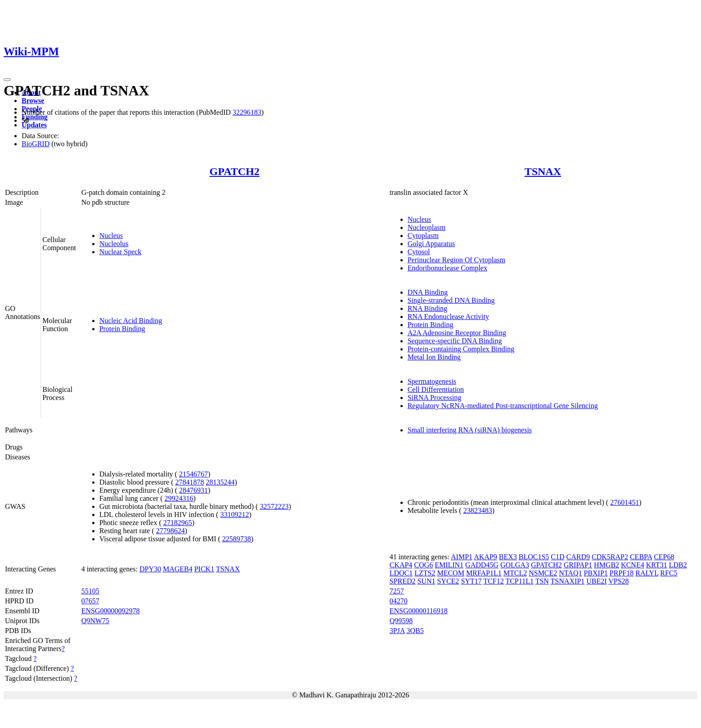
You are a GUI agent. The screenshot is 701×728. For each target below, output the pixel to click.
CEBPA (641, 557)
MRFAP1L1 (484, 573)
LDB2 (678, 565)
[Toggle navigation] (7, 80)
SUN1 (426, 581)
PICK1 (204, 569)
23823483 (478, 510)
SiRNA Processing (435, 398)
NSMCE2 (543, 573)
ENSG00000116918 (419, 611)
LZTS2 (425, 573)
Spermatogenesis (432, 381)
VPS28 (618, 581)
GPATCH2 (235, 171)
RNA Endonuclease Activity (448, 317)
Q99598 (401, 621)
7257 (397, 591)
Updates (34, 125)
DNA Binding (428, 292)
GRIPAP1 (578, 565)
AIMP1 (462, 557)
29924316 (179, 498)
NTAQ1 (570, 573)
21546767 (193, 474)
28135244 (220, 482)
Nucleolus (114, 244)
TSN (542, 581)
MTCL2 (515, 573)
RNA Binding (427, 308)
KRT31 (657, 565)
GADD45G (482, 565)
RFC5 (669, 573)
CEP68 (664, 557)
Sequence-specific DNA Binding (455, 341)
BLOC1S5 (534, 557)
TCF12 (493, 581)
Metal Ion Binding (434, 357)
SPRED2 (403, 581)
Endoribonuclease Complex (447, 268)
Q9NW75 (95, 621)
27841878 (189, 482)
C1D (557, 557)
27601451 (625, 502)
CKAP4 (401, 565)
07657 (90, 601)
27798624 (171, 531)
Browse (33, 101)
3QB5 (415, 631)
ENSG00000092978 (111, 611)
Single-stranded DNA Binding (451, 300)
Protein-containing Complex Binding (461, 349)
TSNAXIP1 (568, 581)
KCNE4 (633, 565)
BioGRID (36, 144)
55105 (90, 591)
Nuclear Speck (121, 252)
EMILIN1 (449, 565)
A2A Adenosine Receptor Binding (457, 333)
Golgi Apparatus (431, 244)
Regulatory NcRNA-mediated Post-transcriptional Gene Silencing (503, 406)
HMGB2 (607, 565)
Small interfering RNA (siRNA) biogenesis (470, 430)
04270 (399, 601)
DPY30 (150, 569)
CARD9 (578, 557)
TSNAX (543, 171)
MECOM (450, 573)
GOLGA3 (515, 565)
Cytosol (419, 252)
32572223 (274, 506)
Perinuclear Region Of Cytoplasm (456, 260)
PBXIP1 (595, 573)
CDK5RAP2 (610, 557)
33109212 (234, 515)
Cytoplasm (423, 236)
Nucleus (111, 236)
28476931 (193, 490)
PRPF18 (622, 573)
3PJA (397, 631)
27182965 (178, 523)
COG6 (423, 565)
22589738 (237, 539)
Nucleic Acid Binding (131, 321)
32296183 (247, 112)
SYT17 (471, 581)
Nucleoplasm (427, 227)
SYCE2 (448, 581)
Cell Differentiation (436, 389)
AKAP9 (485, 557)
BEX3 (508, 557)
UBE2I (596, 581)
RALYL (647, 573)
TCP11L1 (519, 581)
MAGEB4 (178, 569)
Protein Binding (122, 329)
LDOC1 (401, 573)
